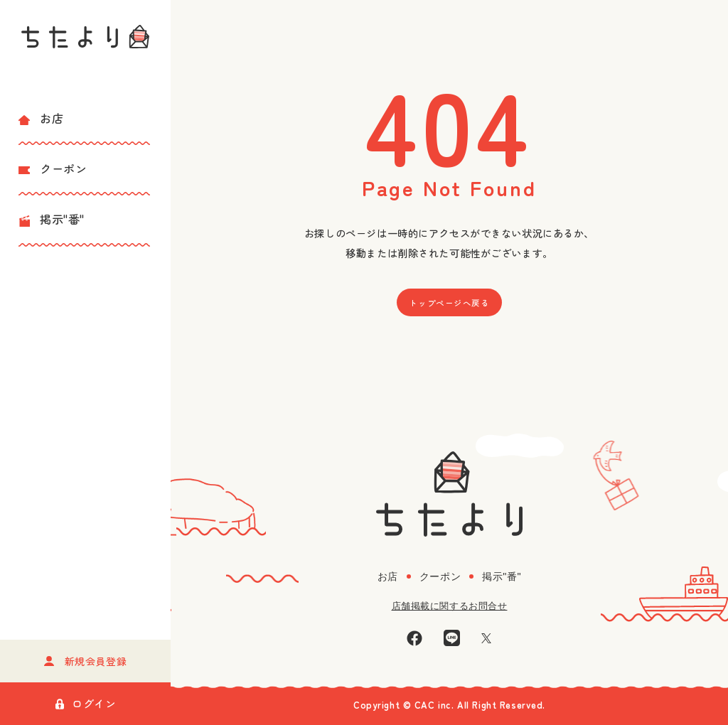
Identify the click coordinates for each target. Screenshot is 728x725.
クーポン (53, 168)
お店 (41, 118)
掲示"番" (52, 219)
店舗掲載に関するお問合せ (450, 606)
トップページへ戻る (449, 303)
